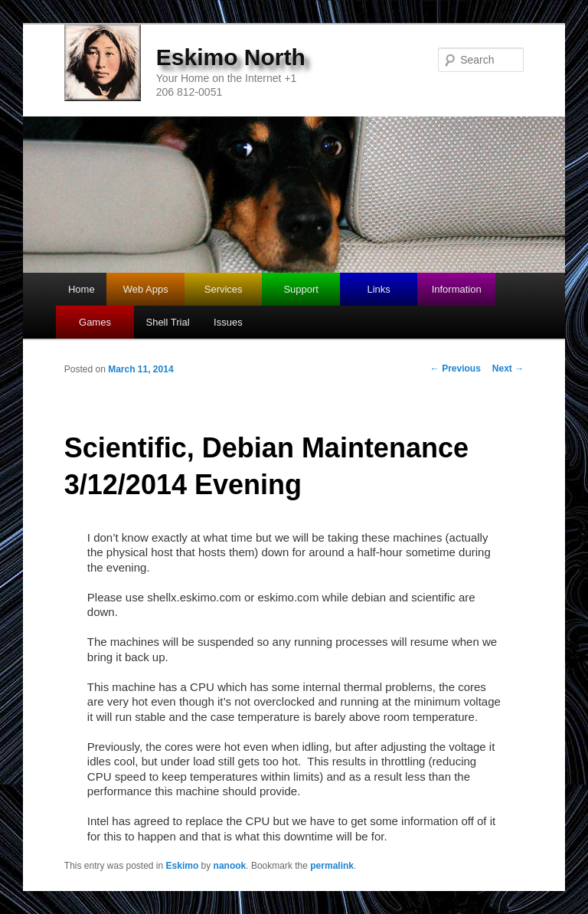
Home (82, 289)
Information (457, 289)
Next (508, 369)
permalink (332, 866)
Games (95, 322)
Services (224, 289)
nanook (230, 866)
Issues (228, 322)
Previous (456, 369)
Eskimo (183, 866)
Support (301, 289)
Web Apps (146, 289)
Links (378, 289)
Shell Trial (167, 322)
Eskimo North (231, 57)
